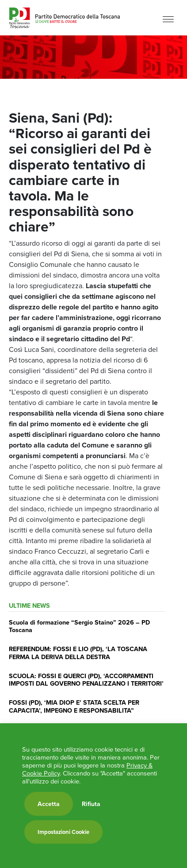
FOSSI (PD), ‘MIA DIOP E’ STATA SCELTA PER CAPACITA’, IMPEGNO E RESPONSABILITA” (74, 706)
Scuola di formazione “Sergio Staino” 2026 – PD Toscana (79, 626)
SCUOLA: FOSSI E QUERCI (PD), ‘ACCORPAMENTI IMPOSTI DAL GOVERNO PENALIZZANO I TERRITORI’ (86, 679)
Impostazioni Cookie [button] (63, 832)
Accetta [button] (49, 804)
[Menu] (168, 19)
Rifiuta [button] (91, 804)
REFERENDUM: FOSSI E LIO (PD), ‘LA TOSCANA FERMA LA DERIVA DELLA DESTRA (78, 652)
